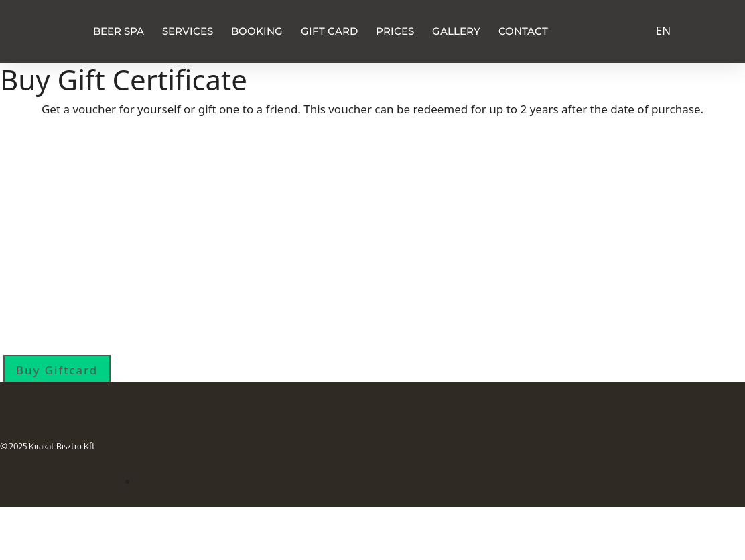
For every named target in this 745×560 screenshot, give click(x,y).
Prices (395, 31)
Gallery (456, 31)
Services (188, 31)
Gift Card (329, 31)
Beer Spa (119, 31)
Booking (257, 31)
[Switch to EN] (663, 29)
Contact (523, 31)
